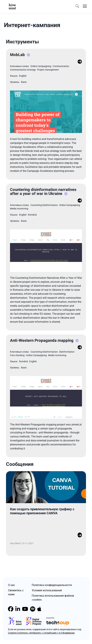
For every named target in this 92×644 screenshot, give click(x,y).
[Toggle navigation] (85, 6)
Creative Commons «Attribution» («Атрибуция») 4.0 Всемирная (41, 633)
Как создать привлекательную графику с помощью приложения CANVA (42, 511)
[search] (77, 6)
